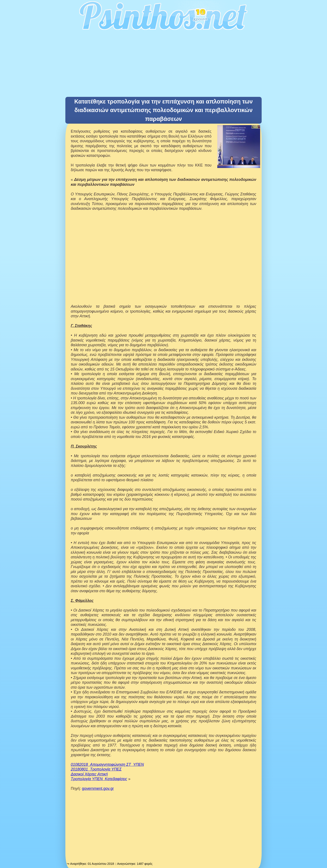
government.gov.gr (98, 789)
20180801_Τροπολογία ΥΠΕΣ (96, 769)
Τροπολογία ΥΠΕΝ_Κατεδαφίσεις (99, 779)
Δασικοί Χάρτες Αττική (89, 774)
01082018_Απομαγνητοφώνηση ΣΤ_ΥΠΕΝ (107, 765)
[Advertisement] (163, 65)
